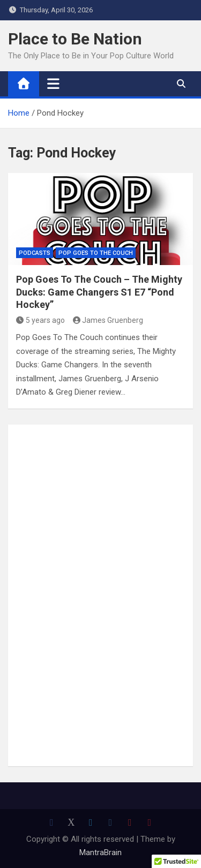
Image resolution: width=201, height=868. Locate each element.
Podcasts (35, 253)
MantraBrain (100, 852)
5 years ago (40, 320)
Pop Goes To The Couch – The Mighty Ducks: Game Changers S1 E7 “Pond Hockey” (99, 292)
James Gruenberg (108, 320)
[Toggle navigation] (53, 84)
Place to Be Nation (75, 39)
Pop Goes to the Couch (96, 253)
